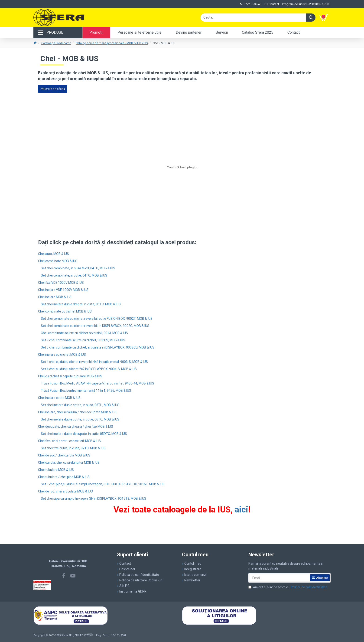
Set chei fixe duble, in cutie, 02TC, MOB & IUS (73, 448)
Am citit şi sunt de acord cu (288, 587)
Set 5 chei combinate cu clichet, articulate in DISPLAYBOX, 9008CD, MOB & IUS (98, 347)
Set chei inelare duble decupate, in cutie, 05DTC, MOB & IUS (84, 434)
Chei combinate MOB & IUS (58, 261)
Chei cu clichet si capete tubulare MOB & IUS (70, 376)
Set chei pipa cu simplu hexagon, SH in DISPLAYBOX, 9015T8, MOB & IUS (94, 499)
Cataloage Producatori (56, 43)
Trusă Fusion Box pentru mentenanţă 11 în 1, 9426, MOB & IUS (86, 391)
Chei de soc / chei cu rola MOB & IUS (64, 455)
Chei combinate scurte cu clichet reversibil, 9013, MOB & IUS (84, 333)
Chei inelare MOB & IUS (55, 297)
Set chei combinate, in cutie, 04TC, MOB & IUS (74, 275)
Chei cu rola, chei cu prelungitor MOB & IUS (69, 463)
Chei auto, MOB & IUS (54, 254)
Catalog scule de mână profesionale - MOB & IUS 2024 (112, 43)
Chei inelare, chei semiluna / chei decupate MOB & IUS (77, 412)
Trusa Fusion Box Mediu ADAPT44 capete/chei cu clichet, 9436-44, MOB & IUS (97, 383)
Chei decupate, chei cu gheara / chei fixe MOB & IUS (76, 427)
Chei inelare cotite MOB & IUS (59, 398)
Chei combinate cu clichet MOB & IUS (65, 311)
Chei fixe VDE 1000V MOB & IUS (61, 283)
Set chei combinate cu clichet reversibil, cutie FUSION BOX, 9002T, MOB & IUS (97, 319)
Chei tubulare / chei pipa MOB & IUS (64, 477)
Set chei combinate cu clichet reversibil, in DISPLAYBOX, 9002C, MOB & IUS (95, 326)
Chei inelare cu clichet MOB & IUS (62, 355)
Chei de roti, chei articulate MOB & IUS (65, 491)
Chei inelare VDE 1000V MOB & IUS (63, 290)
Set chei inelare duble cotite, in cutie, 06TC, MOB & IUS (80, 419)
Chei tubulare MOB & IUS (56, 470)
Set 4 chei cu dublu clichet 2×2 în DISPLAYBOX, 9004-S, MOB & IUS (89, 369)
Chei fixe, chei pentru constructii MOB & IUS (69, 441)
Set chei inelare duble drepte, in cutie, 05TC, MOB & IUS (81, 304)
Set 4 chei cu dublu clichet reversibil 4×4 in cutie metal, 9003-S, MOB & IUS (94, 362)
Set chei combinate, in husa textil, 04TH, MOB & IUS (78, 268)
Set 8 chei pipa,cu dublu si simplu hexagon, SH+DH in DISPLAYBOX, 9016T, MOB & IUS (103, 484)
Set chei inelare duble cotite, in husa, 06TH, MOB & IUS (80, 405)
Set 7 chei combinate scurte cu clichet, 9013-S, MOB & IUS (83, 340)
